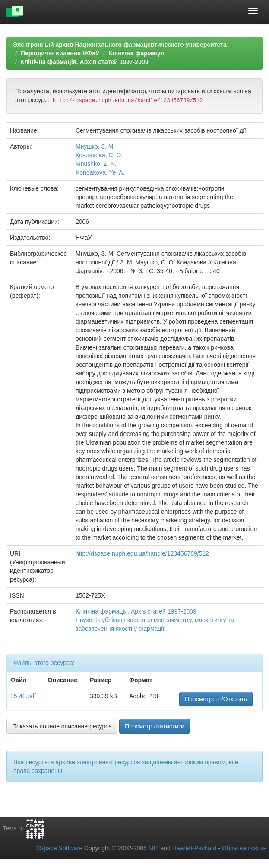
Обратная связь (244, 848)
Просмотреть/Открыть (216, 699)
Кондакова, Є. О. (99, 155)
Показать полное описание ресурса (62, 726)
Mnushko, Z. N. (96, 164)
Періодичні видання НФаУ (60, 53)
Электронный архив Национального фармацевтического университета (120, 45)
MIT (154, 848)
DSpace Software (59, 848)
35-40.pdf (23, 696)
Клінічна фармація (136, 53)
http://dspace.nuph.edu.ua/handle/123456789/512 (142, 553)
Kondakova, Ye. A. (100, 172)
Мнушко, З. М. (95, 146)
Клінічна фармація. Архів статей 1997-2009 (85, 62)
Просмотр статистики (155, 726)
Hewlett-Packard (195, 848)
